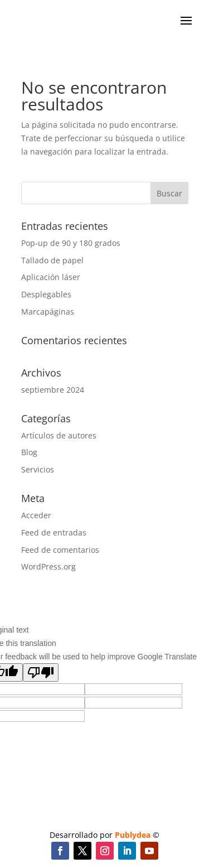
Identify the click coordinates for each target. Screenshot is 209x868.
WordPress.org (48, 566)
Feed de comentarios (60, 550)
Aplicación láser (51, 277)
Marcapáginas (48, 312)
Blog (29, 452)
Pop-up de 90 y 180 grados (71, 243)
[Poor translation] (41, 672)
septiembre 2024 (53, 390)
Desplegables (46, 294)
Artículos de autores (59, 435)
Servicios (38, 469)
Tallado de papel (52, 260)
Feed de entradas (54, 532)
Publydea (133, 835)
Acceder (36, 515)
